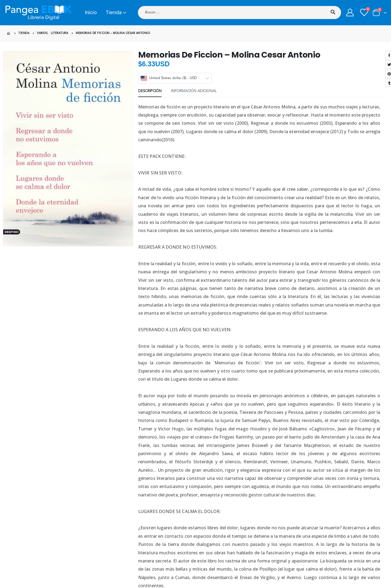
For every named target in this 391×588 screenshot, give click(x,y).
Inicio (91, 12)
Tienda (114, 12)
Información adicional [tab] (194, 91)
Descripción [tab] (150, 91)
